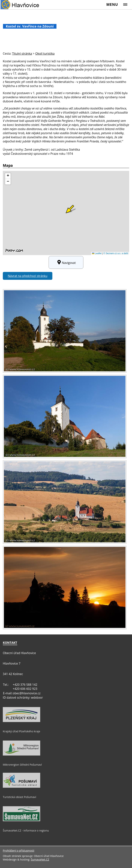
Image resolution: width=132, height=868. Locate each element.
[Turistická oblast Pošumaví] (22, 787)
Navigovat (66, 262)
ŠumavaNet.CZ (40, 859)
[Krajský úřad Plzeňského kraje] (22, 721)
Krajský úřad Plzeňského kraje (22, 731)
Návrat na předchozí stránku (28, 276)
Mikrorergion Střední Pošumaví (22, 765)
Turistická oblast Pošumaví (19, 797)
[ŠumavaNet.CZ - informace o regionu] (22, 820)
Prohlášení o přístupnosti (19, 851)
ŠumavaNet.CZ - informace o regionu (26, 830)
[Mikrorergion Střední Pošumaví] (22, 755)
